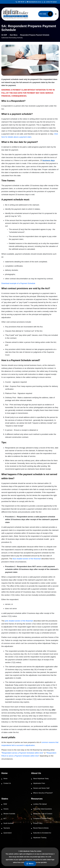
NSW (5, 804)
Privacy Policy (38, 823)
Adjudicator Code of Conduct (43, 814)
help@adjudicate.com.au (34, 2)
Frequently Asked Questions (43, 809)
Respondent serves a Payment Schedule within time (22, 753)
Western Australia (9, 814)
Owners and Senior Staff (41, 788)
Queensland (7, 833)
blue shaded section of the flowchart (27, 559)
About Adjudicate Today (41, 779)
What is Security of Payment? (43, 793)
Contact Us (7, 783)
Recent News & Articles (41, 828)
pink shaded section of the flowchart (19, 621)
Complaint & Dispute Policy (42, 818)
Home (5, 779)
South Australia (8, 823)
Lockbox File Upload (50, 2)
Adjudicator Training (40, 838)
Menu (30, 864)
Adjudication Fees (39, 783)
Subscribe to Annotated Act (42, 833)
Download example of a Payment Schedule (18, 283)
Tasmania (7, 828)
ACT (5, 818)
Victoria (6, 809)
